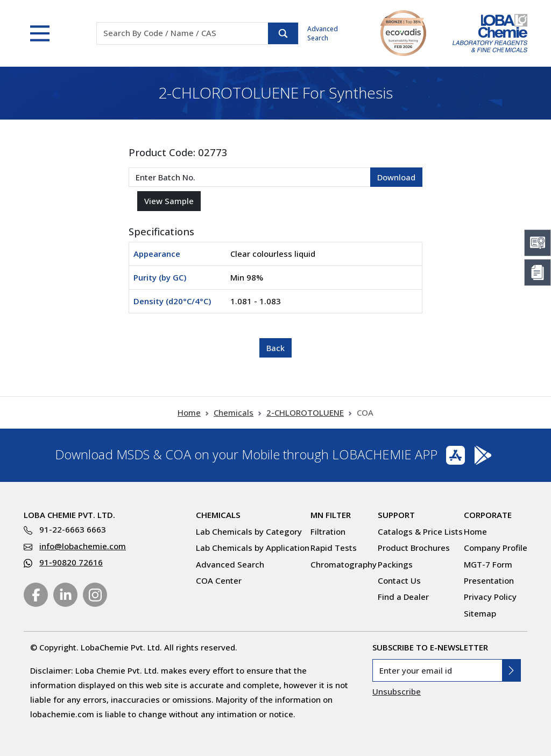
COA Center (219, 580)
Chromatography (344, 564)
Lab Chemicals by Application (253, 548)
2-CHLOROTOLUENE (305, 412)
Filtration (328, 531)
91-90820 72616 (71, 562)
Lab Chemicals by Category (249, 531)
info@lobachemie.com (83, 546)
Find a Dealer (403, 597)
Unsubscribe (397, 691)
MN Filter (331, 515)
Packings (395, 564)
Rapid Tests (334, 548)
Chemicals (234, 412)
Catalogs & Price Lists (420, 531)
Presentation (489, 580)
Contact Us (399, 580)
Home (189, 412)
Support (396, 515)
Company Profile (496, 548)
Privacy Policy (490, 597)
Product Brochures (414, 548)
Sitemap (480, 613)
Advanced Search (323, 33)
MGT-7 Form (488, 564)
